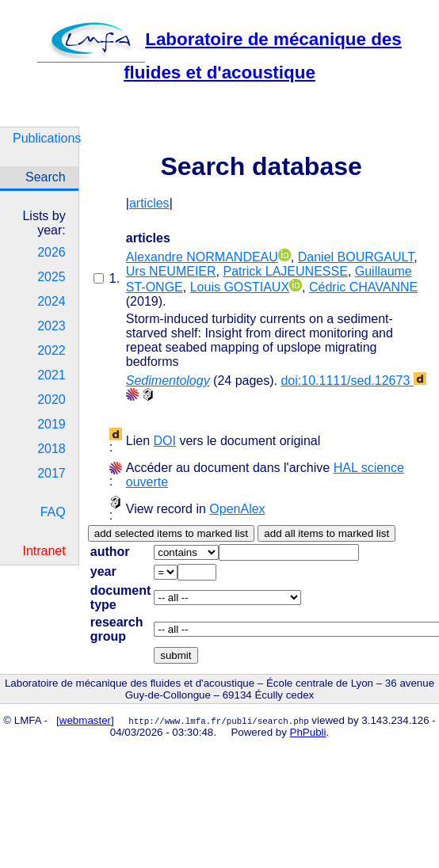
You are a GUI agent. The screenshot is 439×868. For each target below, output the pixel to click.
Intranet (44, 551)
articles (149, 203)
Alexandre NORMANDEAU (202, 257)
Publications (46, 138)
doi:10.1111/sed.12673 (353, 381)
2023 (52, 326)
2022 (52, 350)
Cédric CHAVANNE (363, 287)
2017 (52, 473)
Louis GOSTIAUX (240, 287)
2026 (52, 252)
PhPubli (308, 732)
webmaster (85, 720)
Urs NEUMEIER (171, 271)
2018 (52, 449)
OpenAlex (237, 509)
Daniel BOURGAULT (356, 257)
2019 (52, 424)
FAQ (53, 512)
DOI (164, 441)
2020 (52, 400)
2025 (52, 277)
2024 (52, 301)
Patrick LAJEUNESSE (285, 271)
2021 (52, 375)
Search (46, 177)
